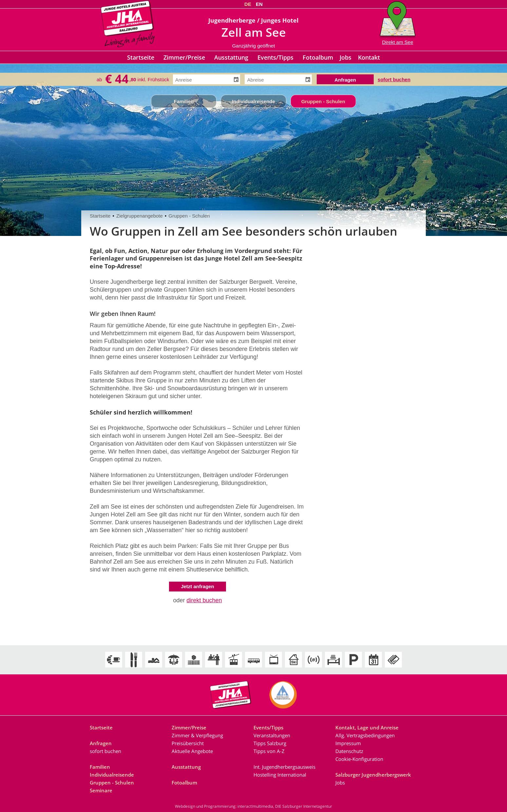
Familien (184, 101)
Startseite (141, 57)
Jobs (346, 57)
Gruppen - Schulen (323, 101)
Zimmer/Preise (184, 57)
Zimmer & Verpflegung (197, 735)
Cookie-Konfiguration (359, 759)
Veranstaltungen (272, 735)
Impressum (348, 743)
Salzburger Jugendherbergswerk (373, 775)
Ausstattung (231, 57)
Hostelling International (280, 775)
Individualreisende (254, 101)
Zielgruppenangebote (140, 216)
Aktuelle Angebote (192, 751)
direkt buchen (204, 600)
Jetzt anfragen (197, 586)
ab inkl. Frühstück (133, 79)
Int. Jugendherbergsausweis (284, 767)
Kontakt (369, 57)
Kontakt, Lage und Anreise (367, 727)
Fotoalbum (318, 57)
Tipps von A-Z (269, 751)
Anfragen (101, 743)
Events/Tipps (275, 57)
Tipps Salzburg (270, 743)
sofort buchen (394, 79)
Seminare (101, 790)
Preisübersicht (188, 743)
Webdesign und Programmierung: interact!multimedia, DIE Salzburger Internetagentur (254, 806)
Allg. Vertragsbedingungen (365, 735)
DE (248, 4)
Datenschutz (349, 751)
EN (259, 4)
